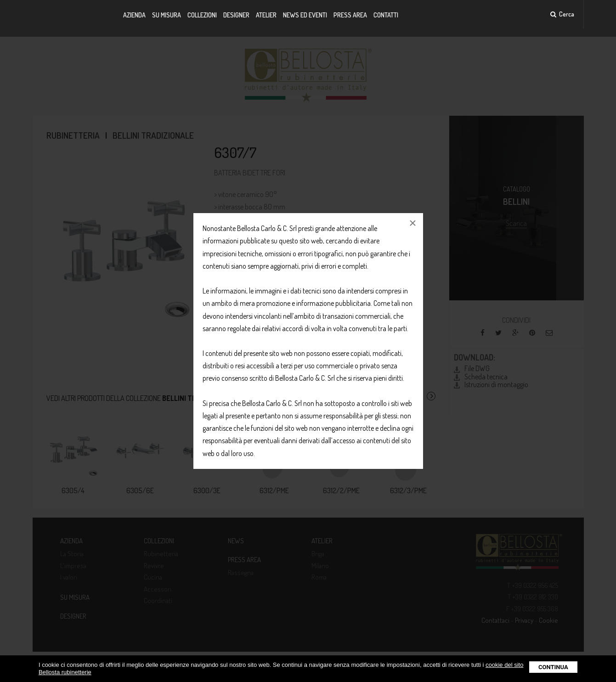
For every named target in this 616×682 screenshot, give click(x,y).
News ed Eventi (305, 15)
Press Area (350, 15)
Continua (553, 667)
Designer (236, 15)
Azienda (134, 15)
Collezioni (202, 15)
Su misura (167, 15)
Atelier (266, 15)
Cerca (562, 14)
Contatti (386, 15)
